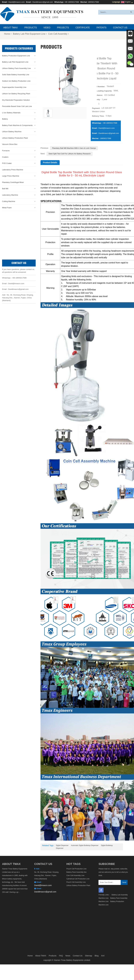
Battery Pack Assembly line (77, 872)
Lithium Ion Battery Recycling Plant (16, 94)
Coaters (5, 157)
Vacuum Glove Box (10, 144)
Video (47, 28)
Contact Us (120, 28)
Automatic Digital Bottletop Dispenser (85, 845)
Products (31, 28)
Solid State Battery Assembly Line (16, 75)
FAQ (61, 912)
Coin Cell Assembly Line (75, 875)
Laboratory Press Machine (13, 170)
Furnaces (6, 151)
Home (8, 34)
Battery (5, 119)
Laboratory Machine (10, 195)
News (68, 912)
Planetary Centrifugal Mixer (13, 182)
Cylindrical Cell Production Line (78, 879)
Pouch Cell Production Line (77, 869)
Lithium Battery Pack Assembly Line (16, 68)
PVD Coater (7, 163)
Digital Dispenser (62, 845)
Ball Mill (5, 189)
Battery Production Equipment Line (16, 56)
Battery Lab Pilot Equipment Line (30, 34)
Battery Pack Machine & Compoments (17, 125)
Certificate (83, 28)
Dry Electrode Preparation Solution (16, 100)
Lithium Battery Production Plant (15, 138)
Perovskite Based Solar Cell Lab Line (17, 106)
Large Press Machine (11, 176)
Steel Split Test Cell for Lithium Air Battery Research (70, 154)
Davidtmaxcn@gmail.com (43, 2)
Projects (63, 28)
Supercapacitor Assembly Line (14, 87)
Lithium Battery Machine (12, 132)
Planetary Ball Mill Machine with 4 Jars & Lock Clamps (74, 148)
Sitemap (88, 912)
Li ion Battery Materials (11, 113)
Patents (101, 28)
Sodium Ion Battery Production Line (16, 81)
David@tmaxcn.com (17, 2)
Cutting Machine (9, 201)
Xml (103, 912)
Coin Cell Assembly (58, 34)
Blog (97, 912)
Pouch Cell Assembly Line (76, 882)
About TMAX (10, 28)
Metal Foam (7, 208)
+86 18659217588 (72, 2)
